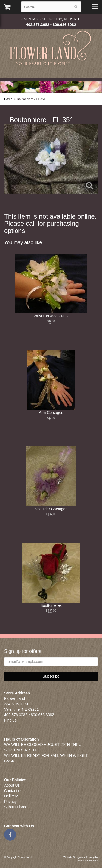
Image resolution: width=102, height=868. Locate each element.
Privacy (10, 802)
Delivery (11, 796)
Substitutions (15, 807)
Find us (10, 720)
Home (8, 99)
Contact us (13, 791)
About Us (12, 785)
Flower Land (51, 49)
